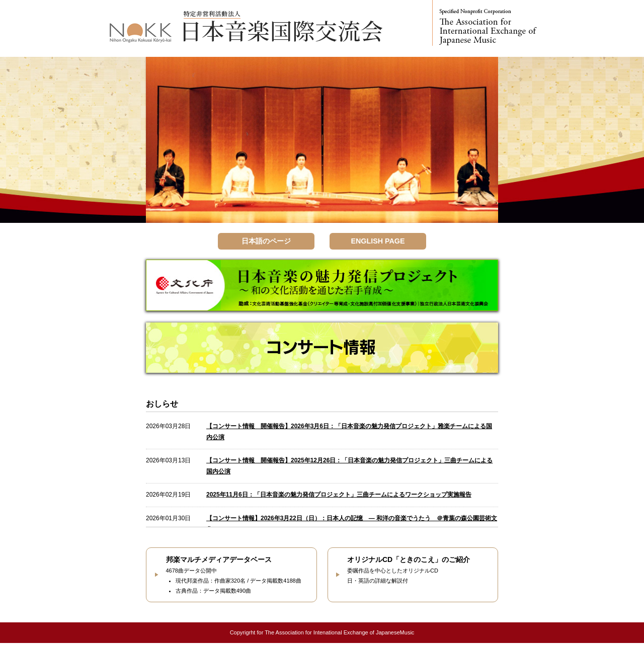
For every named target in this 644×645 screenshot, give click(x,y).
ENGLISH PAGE (378, 242)
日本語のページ (266, 242)
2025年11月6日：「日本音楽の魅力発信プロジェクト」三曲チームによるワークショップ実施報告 (339, 497)
